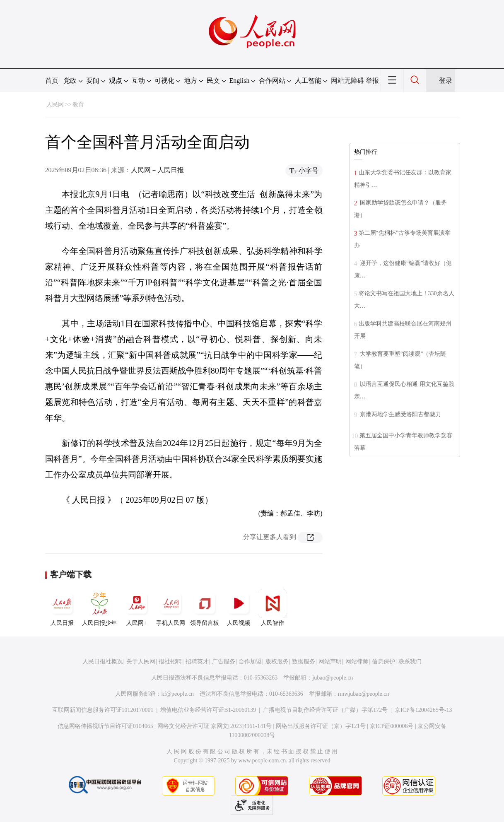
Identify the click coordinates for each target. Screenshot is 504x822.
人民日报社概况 (103, 662)
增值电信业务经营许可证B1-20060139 (208, 710)
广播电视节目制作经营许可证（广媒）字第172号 (325, 710)
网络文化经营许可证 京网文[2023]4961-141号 (215, 726)
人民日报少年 (99, 607)
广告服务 (224, 662)
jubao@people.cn (333, 678)
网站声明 (330, 662)
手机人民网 (171, 607)
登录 (446, 81)
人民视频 (239, 607)
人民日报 (62, 607)
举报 (372, 81)
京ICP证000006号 (392, 726)
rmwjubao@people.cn (364, 694)
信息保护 (383, 662)
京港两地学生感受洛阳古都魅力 (400, 414)
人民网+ (137, 607)
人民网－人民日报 (157, 170)
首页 (52, 81)
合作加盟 (250, 662)
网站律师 (357, 662)
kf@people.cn (178, 694)
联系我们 (410, 662)
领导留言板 (205, 607)
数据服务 (304, 662)
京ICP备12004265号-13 (423, 710)
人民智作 (272, 607)
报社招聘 (170, 662)
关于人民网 (141, 662)
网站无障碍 (347, 81)
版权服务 (277, 662)
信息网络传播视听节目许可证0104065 (105, 726)
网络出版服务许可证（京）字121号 (321, 726)
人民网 (55, 105)
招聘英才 (197, 662)
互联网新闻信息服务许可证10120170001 (103, 710)
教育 (78, 105)
